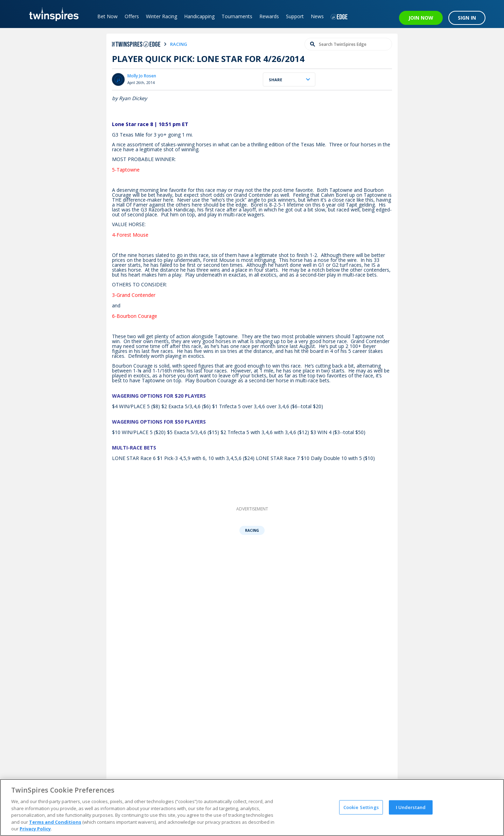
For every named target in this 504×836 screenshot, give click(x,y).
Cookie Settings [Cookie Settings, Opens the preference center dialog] (361, 807)
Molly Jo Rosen (142, 76)
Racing (252, 530)
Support (295, 16)
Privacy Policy (35, 829)
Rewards (269, 16)
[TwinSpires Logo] (52, 14)
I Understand (411, 807)
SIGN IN (467, 18)
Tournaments (237, 16)
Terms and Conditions (55, 822)
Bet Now (107, 16)
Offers (132, 16)
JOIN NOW (421, 18)
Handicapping (199, 16)
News (317, 16)
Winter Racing (162, 16)
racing (179, 44)
